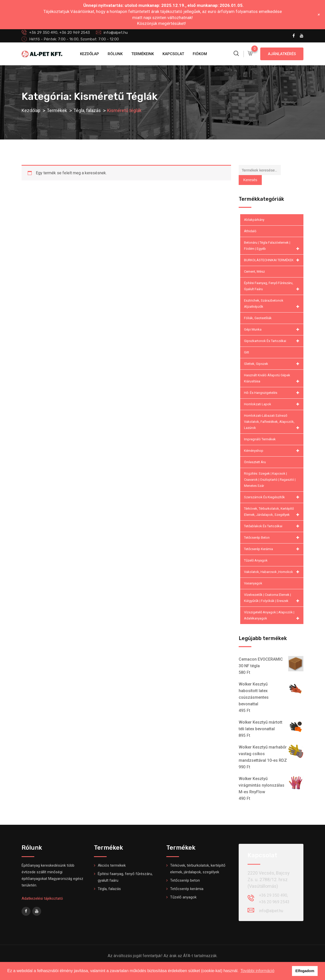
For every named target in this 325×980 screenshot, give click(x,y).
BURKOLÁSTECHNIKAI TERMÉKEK (272, 260)
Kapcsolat (173, 54)
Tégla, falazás (109, 889)
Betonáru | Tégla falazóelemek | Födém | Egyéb (272, 246)
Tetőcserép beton (272, 538)
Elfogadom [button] (305, 971)
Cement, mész (254, 271)
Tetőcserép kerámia (272, 549)
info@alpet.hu (116, 33)
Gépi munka (272, 330)
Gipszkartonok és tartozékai (272, 341)
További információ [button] (257, 971)
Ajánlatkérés (282, 54)
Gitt (247, 352)
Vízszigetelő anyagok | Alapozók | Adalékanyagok (272, 616)
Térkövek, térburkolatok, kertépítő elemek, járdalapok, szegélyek (272, 512)
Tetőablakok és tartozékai (272, 526)
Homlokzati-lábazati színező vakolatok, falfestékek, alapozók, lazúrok (272, 422)
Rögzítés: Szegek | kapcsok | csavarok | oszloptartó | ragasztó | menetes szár (270, 480)
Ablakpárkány (254, 220)
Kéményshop (272, 451)
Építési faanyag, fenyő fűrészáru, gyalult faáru (272, 287)
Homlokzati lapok (272, 404)
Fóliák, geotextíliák (258, 318)
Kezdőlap (90, 54)
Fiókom (200, 54)
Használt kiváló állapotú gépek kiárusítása (272, 379)
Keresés (250, 180)
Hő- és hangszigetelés (272, 393)
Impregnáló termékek (260, 439)
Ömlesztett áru (255, 462)
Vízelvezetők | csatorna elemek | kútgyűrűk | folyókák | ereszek (272, 598)
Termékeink (143, 54)
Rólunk (115, 54)
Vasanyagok (253, 583)
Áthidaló (250, 231)
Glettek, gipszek (272, 364)
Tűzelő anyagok (256, 560)
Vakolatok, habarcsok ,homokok (272, 572)
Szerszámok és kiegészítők (272, 497)
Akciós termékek (112, 865)
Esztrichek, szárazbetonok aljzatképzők (272, 304)
